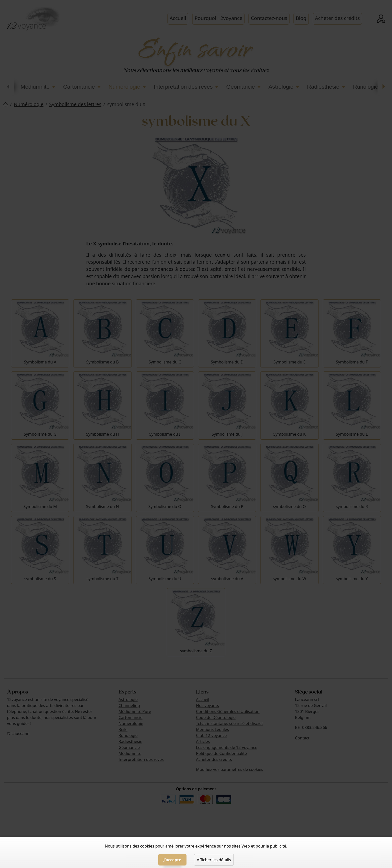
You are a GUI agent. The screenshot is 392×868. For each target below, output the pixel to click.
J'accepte (172, 860)
